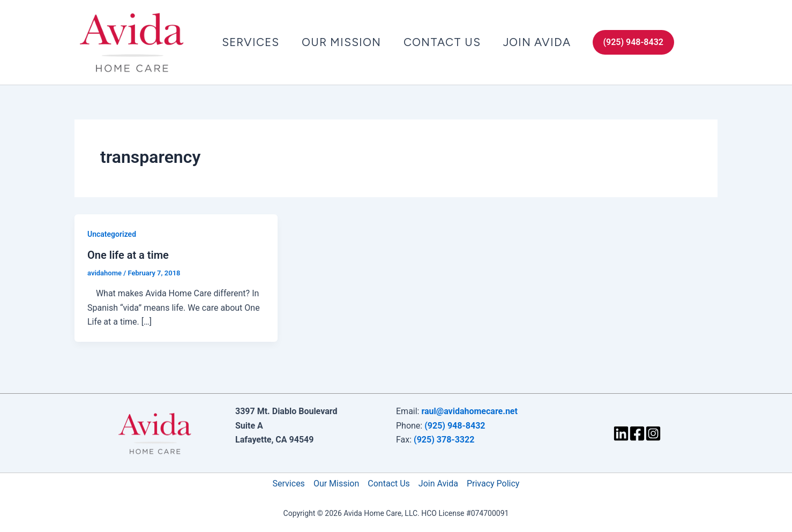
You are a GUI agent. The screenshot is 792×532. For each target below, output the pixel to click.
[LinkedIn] (621, 433)
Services (251, 42)
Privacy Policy (493, 484)
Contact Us (442, 42)
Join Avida (537, 42)
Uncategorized (112, 234)
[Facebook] (637, 433)
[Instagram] (653, 433)
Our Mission (341, 42)
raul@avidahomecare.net (469, 411)
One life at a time (128, 255)
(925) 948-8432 (455, 426)
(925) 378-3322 (444, 440)
